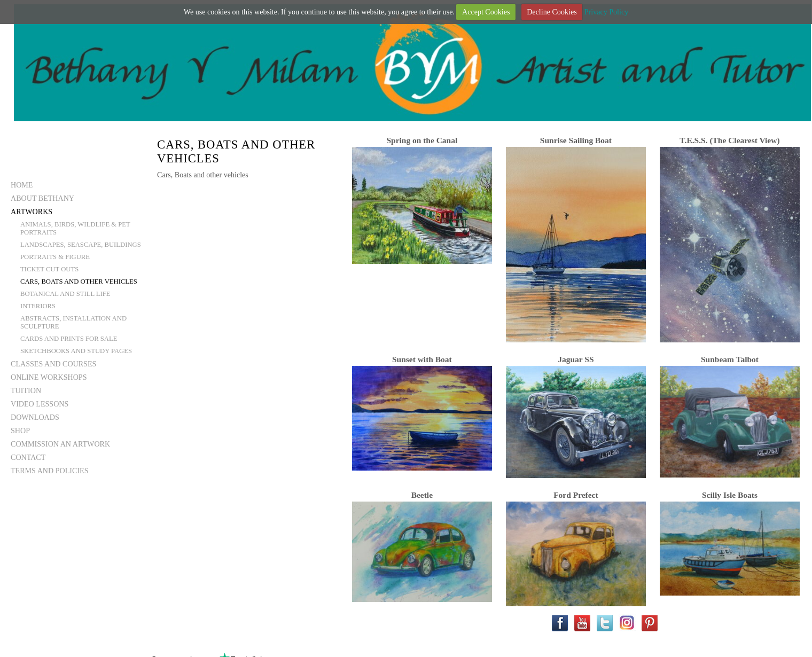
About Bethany (42, 198)
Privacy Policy (607, 12)
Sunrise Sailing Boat (576, 140)
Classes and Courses (53, 364)
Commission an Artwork (60, 444)
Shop (20, 431)
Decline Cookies (552, 12)
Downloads (35, 417)
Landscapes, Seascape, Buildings (81, 245)
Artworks (32, 212)
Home (22, 185)
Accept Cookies (486, 12)
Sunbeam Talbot (730, 359)
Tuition (26, 390)
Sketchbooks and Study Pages (76, 351)
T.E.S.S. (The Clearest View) (729, 140)
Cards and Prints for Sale (69, 339)
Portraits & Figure (55, 257)
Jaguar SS (576, 359)
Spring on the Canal (422, 140)
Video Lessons (40, 404)
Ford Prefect (576, 495)
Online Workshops (49, 377)
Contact (28, 457)
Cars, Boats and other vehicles (79, 281)
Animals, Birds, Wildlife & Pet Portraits (75, 228)
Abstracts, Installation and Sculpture (73, 322)
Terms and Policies (50, 471)
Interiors (38, 306)
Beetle (422, 495)
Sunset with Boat (422, 359)
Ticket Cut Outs (49, 269)
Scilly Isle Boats (730, 495)
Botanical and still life (65, 294)
